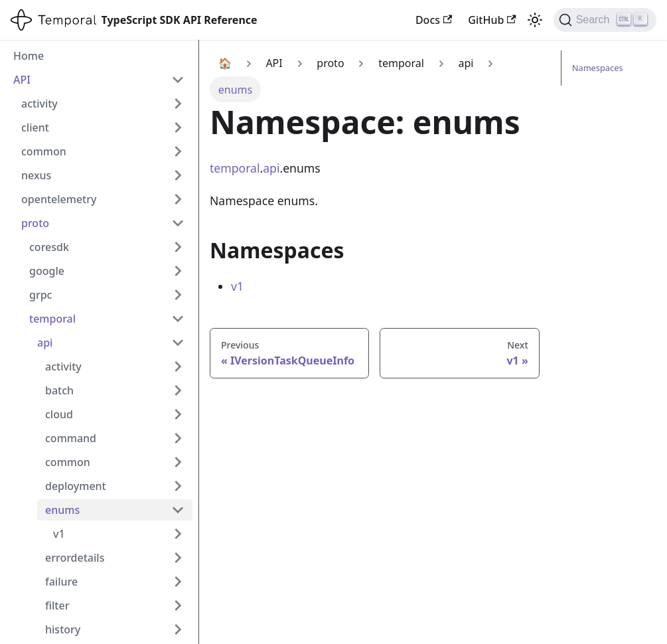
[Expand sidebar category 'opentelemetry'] (178, 199)
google (47, 271)
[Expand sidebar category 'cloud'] (178, 414)
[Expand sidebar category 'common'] (178, 151)
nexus (36, 175)
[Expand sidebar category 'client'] (178, 127)
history (63, 629)
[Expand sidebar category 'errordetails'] (178, 558)
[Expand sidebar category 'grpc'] (178, 295)
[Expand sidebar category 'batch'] (178, 390)
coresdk (49, 247)
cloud (59, 414)
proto (35, 223)
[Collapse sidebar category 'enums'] (178, 510)
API (22, 80)
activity (39, 104)
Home (29, 56)
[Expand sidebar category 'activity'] (178, 104)
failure (61, 582)
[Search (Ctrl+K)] (605, 20)
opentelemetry (59, 199)
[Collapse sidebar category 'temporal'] (178, 319)
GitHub (492, 20)
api (45, 343)
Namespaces (598, 68)
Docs (434, 20)
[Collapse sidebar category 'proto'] (178, 223)
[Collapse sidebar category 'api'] (178, 343)
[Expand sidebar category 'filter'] (178, 605)
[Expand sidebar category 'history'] (178, 629)
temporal (52, 319)
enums (62, 510)
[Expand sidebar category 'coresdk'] (178, 247)
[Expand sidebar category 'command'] (178, 438)
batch (59, 390)
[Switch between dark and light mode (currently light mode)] (535, 20)
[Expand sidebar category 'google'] (178, 271)
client (35, 127)
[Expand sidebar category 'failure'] (178, 582)
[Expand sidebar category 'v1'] (178, 534)
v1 (59, 534)
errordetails (75, 558)
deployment (76, 486)
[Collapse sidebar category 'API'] (178, 80)
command (71, 438)
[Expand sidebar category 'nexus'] (178, 175)
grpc (40, 295)
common (44, 151)
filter (57, 605)
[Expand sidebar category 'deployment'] (178, 486)
